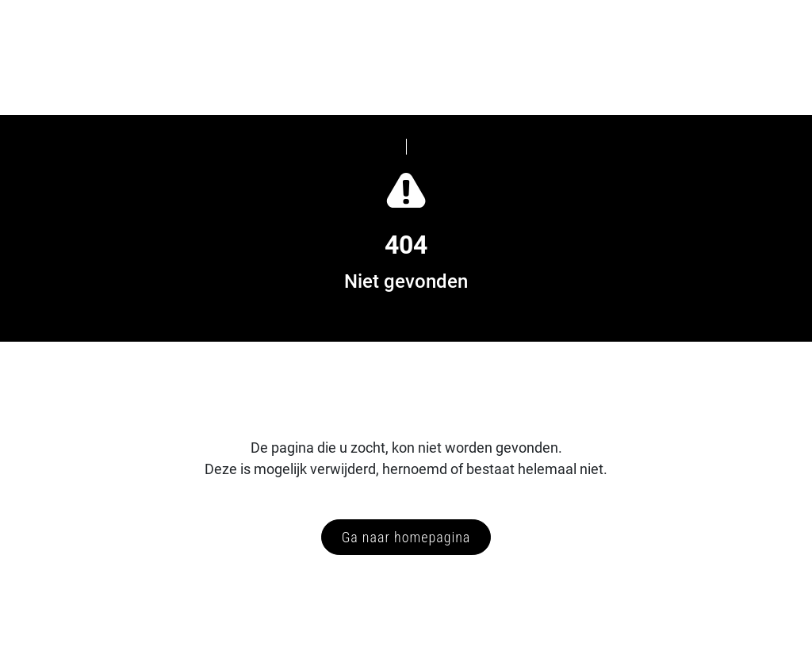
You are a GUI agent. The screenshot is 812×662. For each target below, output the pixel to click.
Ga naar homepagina (406, 537)
